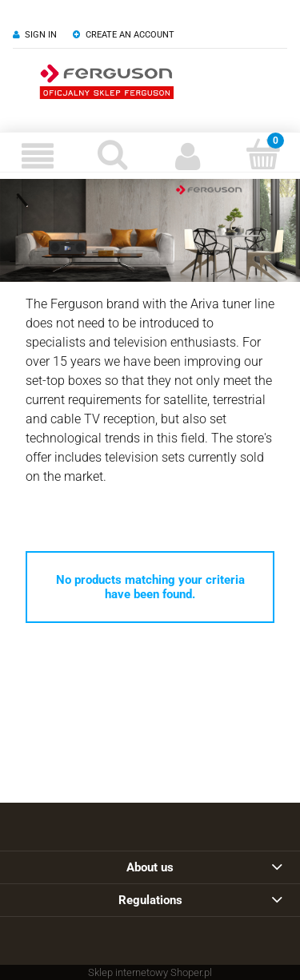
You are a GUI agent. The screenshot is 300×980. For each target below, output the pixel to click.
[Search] (113, 154)
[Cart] (262, 154)
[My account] (188, 156)
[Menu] (38, 156)
